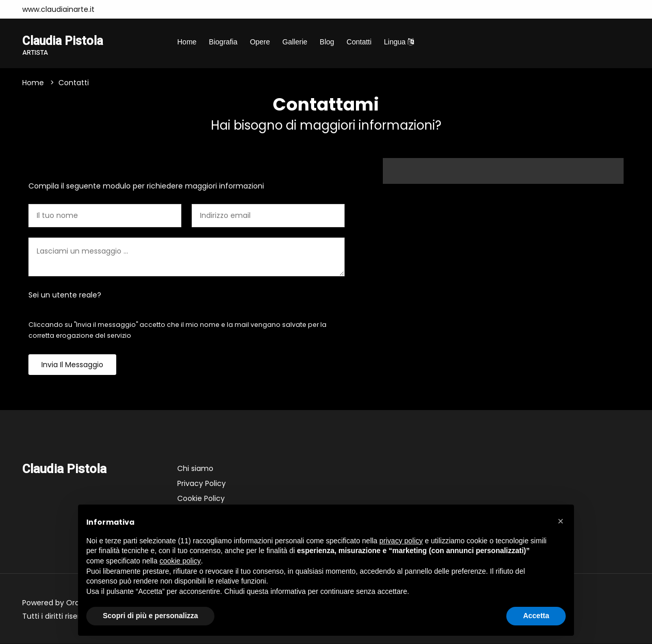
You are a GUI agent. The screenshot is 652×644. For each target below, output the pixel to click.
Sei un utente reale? (65, 295)
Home (187, 42)
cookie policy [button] (180, 561)
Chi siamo (195, 469)
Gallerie (295, 42)
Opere (260, 42)
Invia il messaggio (72, 365)
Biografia (223, 42)
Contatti (359, 42)
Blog (327, 42)
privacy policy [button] (401, 541)
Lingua (399, 42)
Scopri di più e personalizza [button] (150, 616)
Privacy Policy (201, 484)
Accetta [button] (536, 616)
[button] (561, 521)
